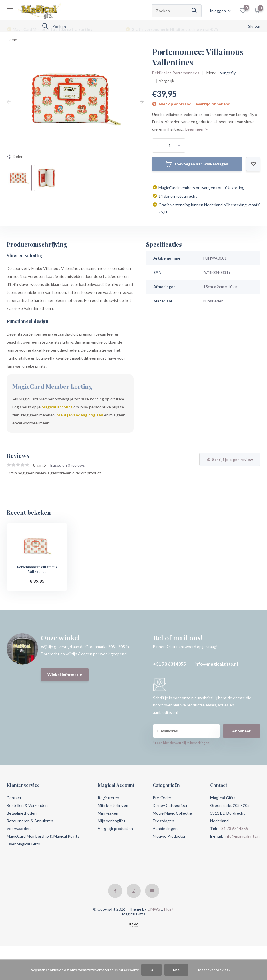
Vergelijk (163, 81)
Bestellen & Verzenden (27, 805)
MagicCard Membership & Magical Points (43, 836)
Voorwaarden (19, 828)
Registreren (108, 798)
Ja (151, 970)
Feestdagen (163, 821)
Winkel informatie (65, 675)
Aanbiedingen (165, 828)
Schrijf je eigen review (230, 459)
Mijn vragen (108, 813)
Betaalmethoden (22, 813)
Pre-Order (162, 798)
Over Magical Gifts (23, 844)
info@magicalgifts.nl (216, 664)
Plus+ (169, 909)
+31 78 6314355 (169, 664)
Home (12, 40)
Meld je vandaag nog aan (80, 415)
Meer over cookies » (214, 970)
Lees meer (197, 129)
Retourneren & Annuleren (30, 821)
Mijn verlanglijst (112, 821)
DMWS (154, 909)
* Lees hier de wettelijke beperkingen (181, 743)
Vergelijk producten (115, 828)
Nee (176, 970)
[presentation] (9, 102)
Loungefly (227, 73)
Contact (14, 798)
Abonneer (241, 731)
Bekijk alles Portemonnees (176, 73)
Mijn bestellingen (113, 805)
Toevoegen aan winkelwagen (197, 164)
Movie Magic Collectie (172, 813)
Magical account (57, 407)
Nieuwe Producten (170, 836)
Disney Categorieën (171, 805)
